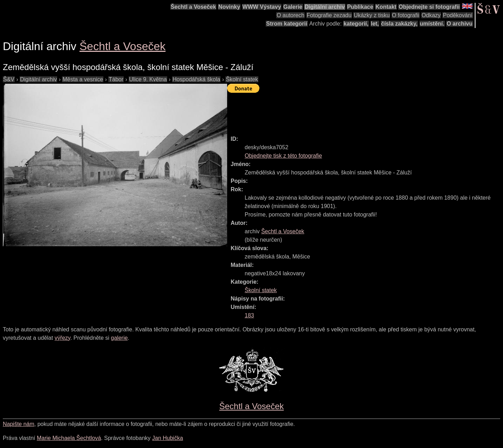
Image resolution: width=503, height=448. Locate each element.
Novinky (229, 7)
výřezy (63, 338)
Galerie (293, 7)
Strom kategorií (287, 24)
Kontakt (386, 7)
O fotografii (406, 15)
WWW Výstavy (262, 7)
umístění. (432, 24)
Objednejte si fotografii (429, 7)
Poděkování (458, 15)
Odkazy (431, 15)
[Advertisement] (355, 111)
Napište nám (19, 424)
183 (249, 315)
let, (375, 24)
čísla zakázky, (399, 24)
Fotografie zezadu (329, 15)
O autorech (290, 15)
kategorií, (356, 24)
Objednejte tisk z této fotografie (283, 156)
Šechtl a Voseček (193, 7)
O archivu (460, 24)
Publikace (360, 7)
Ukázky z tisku (372, 15)
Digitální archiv (325, 7)
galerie (119, 338)
